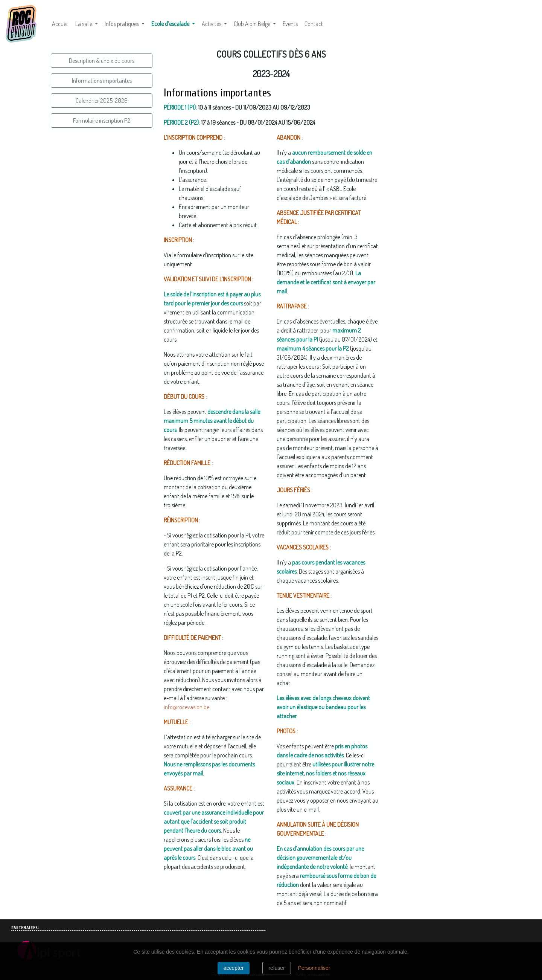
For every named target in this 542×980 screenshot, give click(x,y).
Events (290, 24)
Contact (314, 24)
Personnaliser (314, 968)
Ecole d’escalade (175, 23)
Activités (212, 24)
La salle (84, 24)
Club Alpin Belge (253, 24)
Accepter (234, 968)
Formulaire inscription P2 (102, 121)
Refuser (277, 968)
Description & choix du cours (102, 61)
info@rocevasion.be (187, 707)
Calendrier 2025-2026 (102, 101)
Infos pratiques (122, 24)
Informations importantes (102, 81)
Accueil (60, 24)
